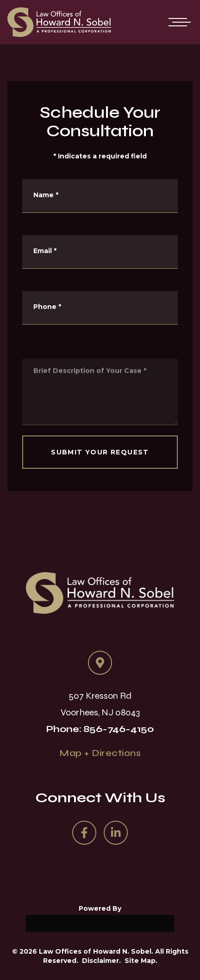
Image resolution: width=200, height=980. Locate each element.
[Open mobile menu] (178, 22)
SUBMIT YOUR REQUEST (100, 452)
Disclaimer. (101, 961)
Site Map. (141, 961)
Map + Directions (100, 753)
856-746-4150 (119, 729)
